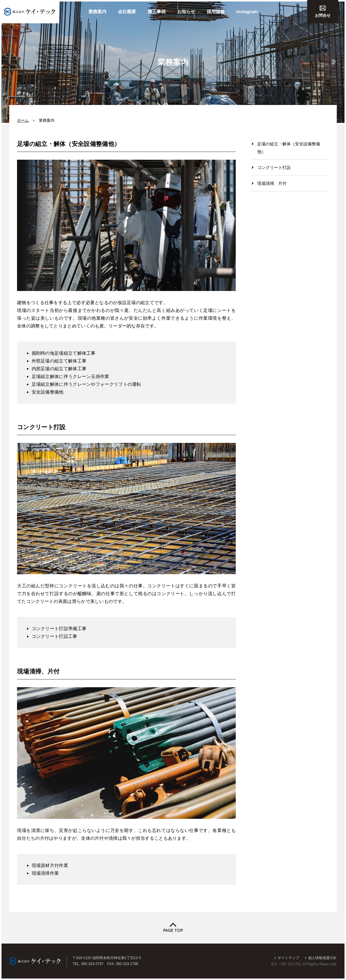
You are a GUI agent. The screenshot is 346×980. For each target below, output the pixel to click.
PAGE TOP (173, 930)
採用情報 (216, 12)
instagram (247, 12)
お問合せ (323, 12)
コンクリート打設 (274, 167)
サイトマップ (288, 958)
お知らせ (186, 12)
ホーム (23, 120)
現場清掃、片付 (272, 183)
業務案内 (97, 12)
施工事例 (157, 12)
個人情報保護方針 (322, 958)
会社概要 (127, 12)
